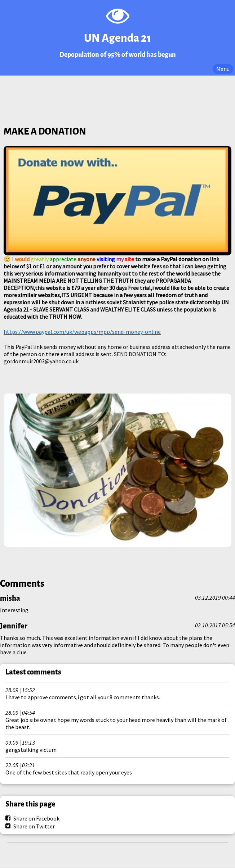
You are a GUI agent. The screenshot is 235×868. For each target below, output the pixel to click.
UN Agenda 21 (117, 38)
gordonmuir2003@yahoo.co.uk (41, 361)
